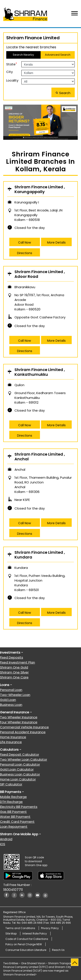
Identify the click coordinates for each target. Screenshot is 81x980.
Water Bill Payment (15, 817)
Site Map (11, 934)
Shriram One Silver (14, 672)
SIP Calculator (11, 784)
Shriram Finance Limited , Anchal (40, 457)
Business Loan (11, 705)
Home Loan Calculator (18, 779)
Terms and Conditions (20, 928)
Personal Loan (11, 690)
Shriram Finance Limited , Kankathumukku (40, 372)
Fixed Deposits (12, 657)
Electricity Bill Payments (19, 807)
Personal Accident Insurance (23, 732)
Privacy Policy (50, 928)
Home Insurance (13, 737)
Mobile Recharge (13, 797)
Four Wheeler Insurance (19, 722)
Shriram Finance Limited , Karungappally (40, 190)
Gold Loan (8, 700)
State (12, 64)
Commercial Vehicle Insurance (24, 727)
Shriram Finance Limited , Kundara (40, 555)
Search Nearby (23, 55)
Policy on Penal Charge (24, 944)
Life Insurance (11, 742)
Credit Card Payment (17, 822)
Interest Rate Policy (35, 934)
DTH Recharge (11, 802)
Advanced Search (58, 55)
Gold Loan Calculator (17, 769)
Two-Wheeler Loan (15, 695)
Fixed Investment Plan (17, 662)
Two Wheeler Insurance (19, 717)
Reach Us (58, 950)
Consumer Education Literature (26, 950)
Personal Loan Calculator (20, 764)
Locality (12, 80)
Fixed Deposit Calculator (20, 754)
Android (6, 839)
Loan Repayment (14, 827)
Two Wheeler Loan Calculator (24, 759)
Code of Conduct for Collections (27, 939)
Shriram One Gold (14, 667)
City (10, 72)
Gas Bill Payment (13, 812)
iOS (3, 844)
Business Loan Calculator (20, 774)
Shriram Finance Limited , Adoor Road (40, 274)
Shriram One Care (14, 677)
